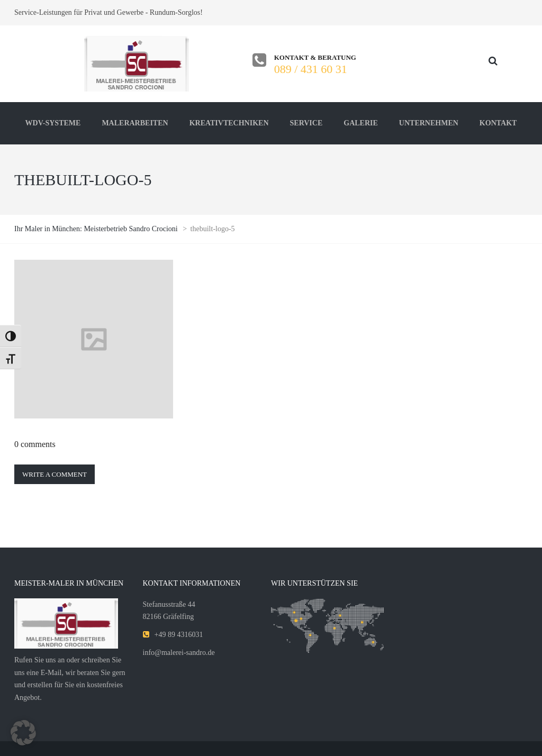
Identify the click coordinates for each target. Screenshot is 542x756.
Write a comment (55, 474)
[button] (23, 733)
